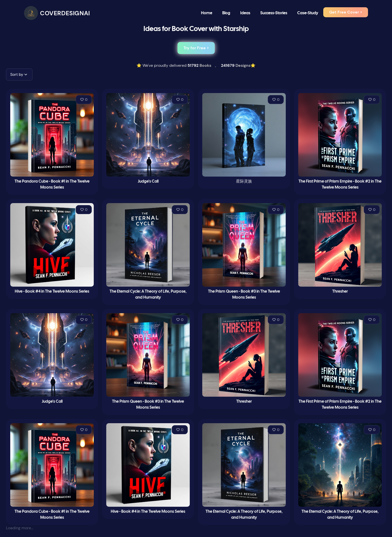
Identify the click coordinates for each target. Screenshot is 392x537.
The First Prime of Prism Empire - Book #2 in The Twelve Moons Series (340, 184)
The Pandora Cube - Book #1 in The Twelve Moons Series (52, 184)
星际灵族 (244, 181)
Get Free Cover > (346, 12)
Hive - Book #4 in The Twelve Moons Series (52, 292)
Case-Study (308, 13)
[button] (19, 75)
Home (207, 13)
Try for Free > (196, 48)
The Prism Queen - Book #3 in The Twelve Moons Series (244, 295)
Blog (226, 13)
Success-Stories (274, 13)
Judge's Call (148, 181)
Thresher (340, 292)
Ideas (245, 13)
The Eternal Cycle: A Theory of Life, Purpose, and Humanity (148, 295)
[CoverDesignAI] (57, 13)
